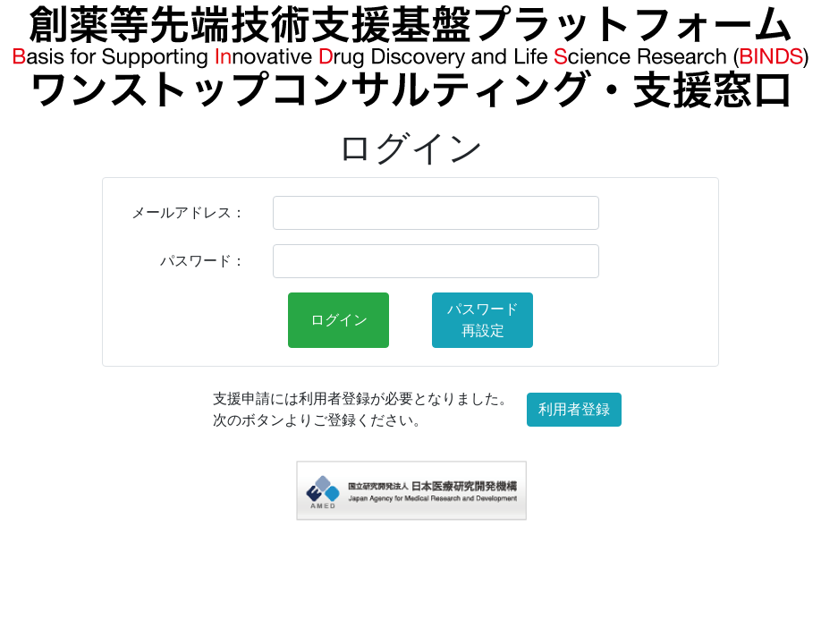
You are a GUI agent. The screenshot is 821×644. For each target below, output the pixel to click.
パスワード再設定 (483, 320)
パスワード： (203, 261)
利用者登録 (574, 409)
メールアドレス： (189, 212)
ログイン (339, 320)
